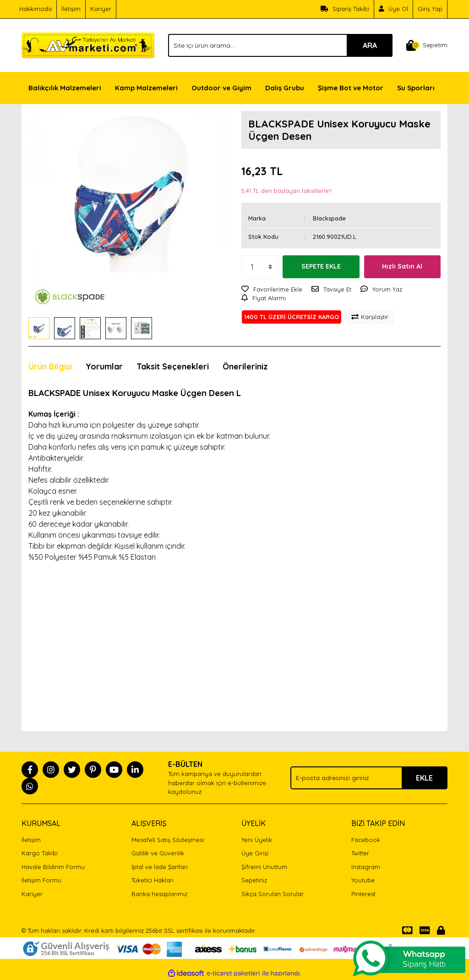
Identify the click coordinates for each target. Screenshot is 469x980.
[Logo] (88, 44)
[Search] (280, 45)
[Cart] (427, 45)
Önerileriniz (245, 366)
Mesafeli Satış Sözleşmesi (168, 840)
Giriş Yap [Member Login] (430, 9)
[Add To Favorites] (272, 290)
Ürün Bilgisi (50, 366)
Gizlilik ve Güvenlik (158, 853)
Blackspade (329, 218)
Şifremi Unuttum (264, 867)
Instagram (366, 867)
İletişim (71, 9)
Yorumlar (104, 366)
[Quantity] (260, 267)
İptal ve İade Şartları (160, 867)
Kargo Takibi (40, 853)
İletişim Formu (41, 880)
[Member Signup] (394, 9)
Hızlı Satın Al (402, 266)
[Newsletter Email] (369, 778)
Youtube (363, 880)
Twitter (360, 853)
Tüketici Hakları (153, 880)
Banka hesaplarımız (159, 894)
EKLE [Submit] (424, 778)
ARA (370, 45)
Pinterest (363, 894)
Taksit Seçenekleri (173, 366)
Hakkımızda (35, 9)
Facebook (366, 840)
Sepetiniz (254, 880)
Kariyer (101, 9)
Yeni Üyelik (257, 840)
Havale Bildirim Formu (53, 867)
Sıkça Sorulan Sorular (273, 894)
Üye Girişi (255, 853)
